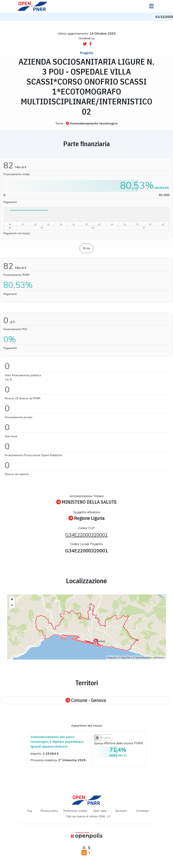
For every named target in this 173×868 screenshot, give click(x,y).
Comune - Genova (86, 700)
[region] (87, 627)
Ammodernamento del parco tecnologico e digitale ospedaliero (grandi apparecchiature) (57, 742)
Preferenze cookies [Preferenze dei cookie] (75, 811)
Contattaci (142, 811)
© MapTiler (125, 658)
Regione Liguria (87, 518)
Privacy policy (49, 811)
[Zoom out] (12, 605)
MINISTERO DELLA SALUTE (86, 502)
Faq (30, 811)
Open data (100, 811)
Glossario (121, 811)
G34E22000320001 (86, 535)
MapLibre (112, 658)
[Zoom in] (12, 599)
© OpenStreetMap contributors (149, 658)
